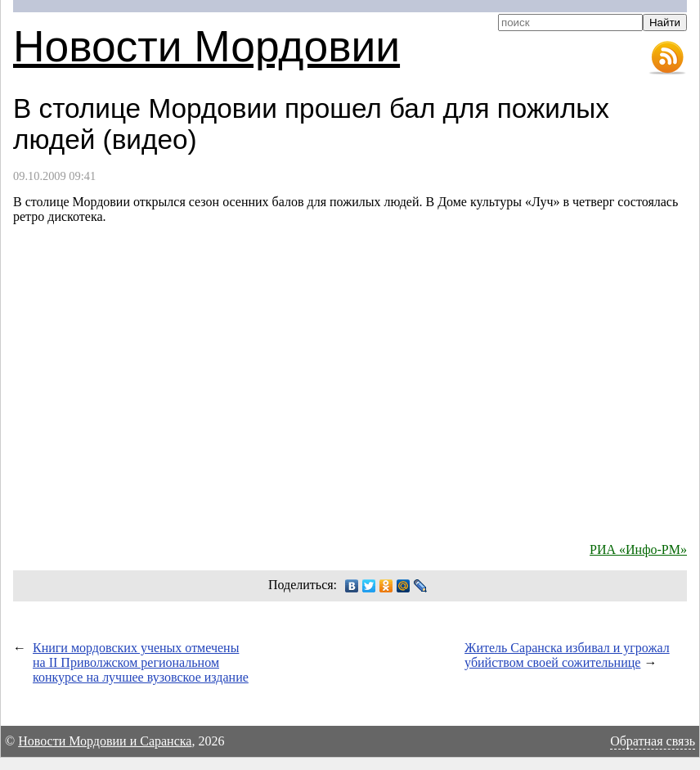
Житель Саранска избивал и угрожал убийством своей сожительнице (567, 655)
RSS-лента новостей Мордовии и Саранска (667, 58)
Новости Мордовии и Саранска (105, 741)
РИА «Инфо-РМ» (638, 549)
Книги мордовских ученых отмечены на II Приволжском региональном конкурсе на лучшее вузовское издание (141, 662)
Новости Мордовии (206, 46)
